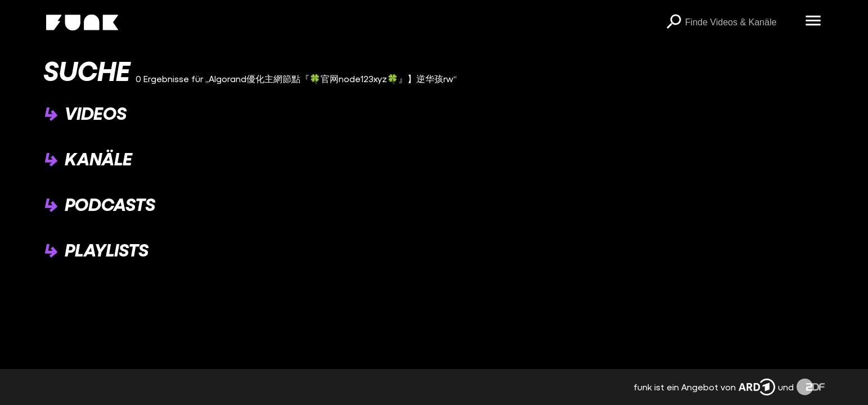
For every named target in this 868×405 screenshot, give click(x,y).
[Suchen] (674, 22)
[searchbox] (741, 22)
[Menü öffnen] (813, 21)
